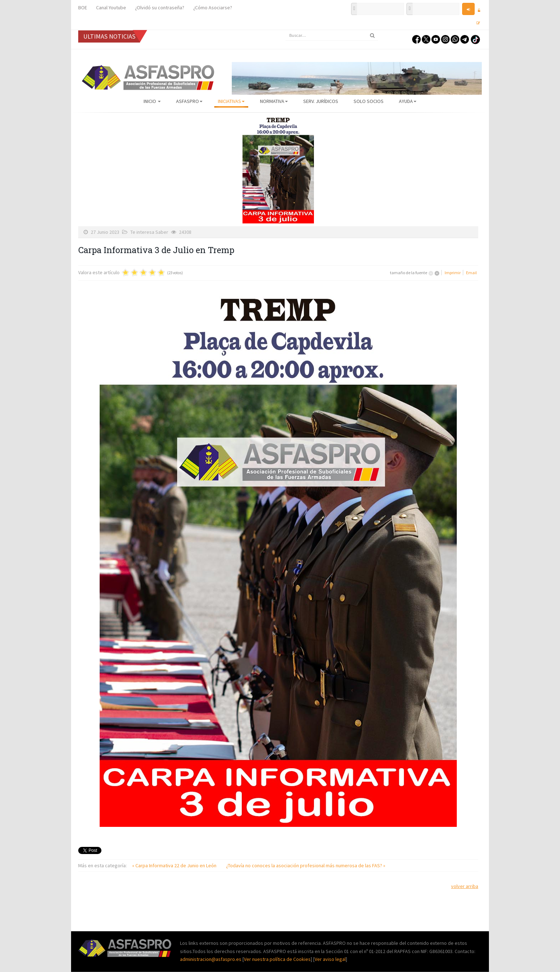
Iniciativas (231, 101)
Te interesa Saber (149, 232)
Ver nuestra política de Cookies (277, 959)
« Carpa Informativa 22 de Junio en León (175, 865)
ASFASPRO (189, 101)
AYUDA (408, 101)
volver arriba (465, 886)
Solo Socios (369, 101)
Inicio (152, 101)
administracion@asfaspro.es (211, 959)
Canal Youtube (111, 8)
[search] (332, 35)
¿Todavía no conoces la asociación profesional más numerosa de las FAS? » (306, 865)
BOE (83, 8)
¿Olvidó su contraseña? (160, 8)
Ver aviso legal (330, 959)
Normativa (274, 101)
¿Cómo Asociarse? (213, 8)
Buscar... (286, 30)
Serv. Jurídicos (321, 101)
